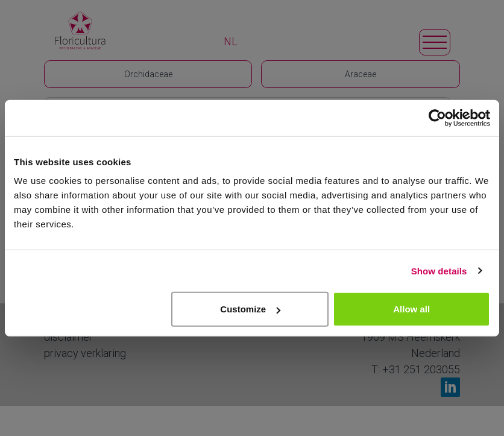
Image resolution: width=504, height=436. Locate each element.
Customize (250, 309)
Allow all (411, 309)
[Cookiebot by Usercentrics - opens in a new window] (437, 118)
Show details (439, 270)
